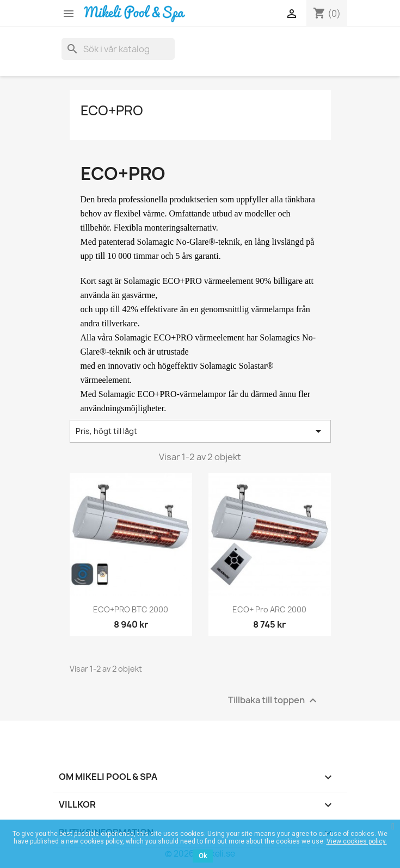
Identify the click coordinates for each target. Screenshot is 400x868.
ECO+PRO (112, 110)
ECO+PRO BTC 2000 (131, 609)
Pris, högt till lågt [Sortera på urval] (200, 431)
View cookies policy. (357, 841)
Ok (203, 856)
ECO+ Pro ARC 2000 (269, 609)
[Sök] (118, 49)
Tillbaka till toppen (274, 700)
